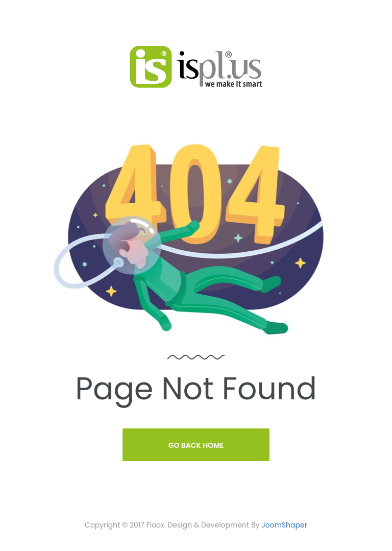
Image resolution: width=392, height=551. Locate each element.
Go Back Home (196, 445)
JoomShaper (284, 525)
